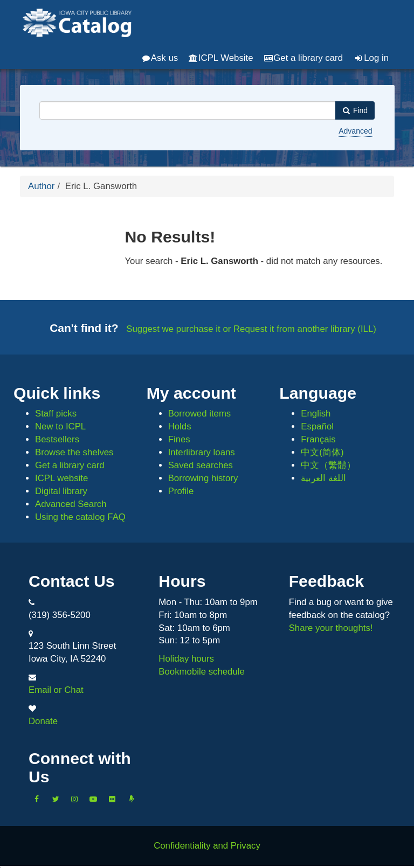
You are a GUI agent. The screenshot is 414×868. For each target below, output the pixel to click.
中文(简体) (322, 452)
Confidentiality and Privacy (207, 846)
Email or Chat (56, 690)
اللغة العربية (323, 478)
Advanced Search (71, 504)
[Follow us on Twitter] (56, 799)
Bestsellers (57, 439)
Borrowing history (203, 478)
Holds (180, 426)
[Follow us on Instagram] (74, 799)
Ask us (160, 58)
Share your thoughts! (331, 628)
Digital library (61, 491)
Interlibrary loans (202, 452)
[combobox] (188, 110)
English (316, 414)
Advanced (355, 131)
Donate (43, 721)
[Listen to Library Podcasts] (131, 799)
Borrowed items (200, 414)
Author (41, 186)
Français (318, 439)
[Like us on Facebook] (37, 799)
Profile (181, 491)
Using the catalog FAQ (80, 517)
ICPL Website (221, 58)
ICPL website (61, 478)
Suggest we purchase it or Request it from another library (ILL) (251, 329)
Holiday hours (186, 659)
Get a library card (303, 58)
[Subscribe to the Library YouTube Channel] (93, 799)
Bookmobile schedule (202, 672)
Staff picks (56, 414)
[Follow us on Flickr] (112, 799)
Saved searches (201, 465)
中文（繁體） (328, 465)
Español (317, 426)
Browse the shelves (74, 452)
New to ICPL (60, 426)
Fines (179, 439)
